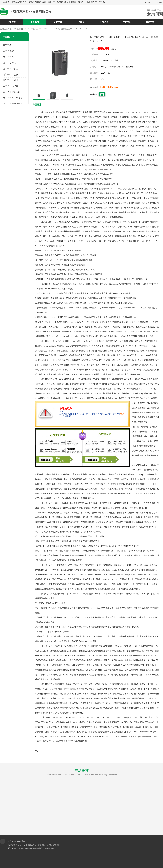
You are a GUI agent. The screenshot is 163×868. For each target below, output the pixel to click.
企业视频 (58, 22)
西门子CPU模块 (10, 75)
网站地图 (50, 848)
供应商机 (35, 22)
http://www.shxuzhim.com (45, 751)
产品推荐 (81, 772)
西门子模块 (8, 45)
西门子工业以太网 (12, 92)
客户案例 (127, 22)
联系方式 (150, 22)
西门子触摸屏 (9, 57)
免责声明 (32, 848)
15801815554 (109, 87)
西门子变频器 (9, 63)
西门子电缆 (8, 51)
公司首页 (12, 22)
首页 (11, 29)
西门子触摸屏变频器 (13, 98)
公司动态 (104, 22)
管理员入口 (41, 848)
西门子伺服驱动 (10, 80)
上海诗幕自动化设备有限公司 (37, 845)
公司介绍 (81, 22)
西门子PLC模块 (10, 69)
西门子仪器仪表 (10, 86)
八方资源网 (23, 848)
